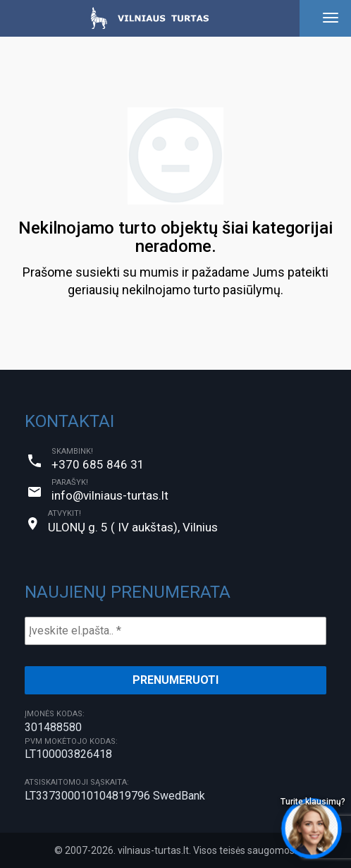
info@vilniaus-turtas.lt (110, 495)
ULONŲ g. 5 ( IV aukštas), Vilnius (133, 527)
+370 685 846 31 (98, 464)
